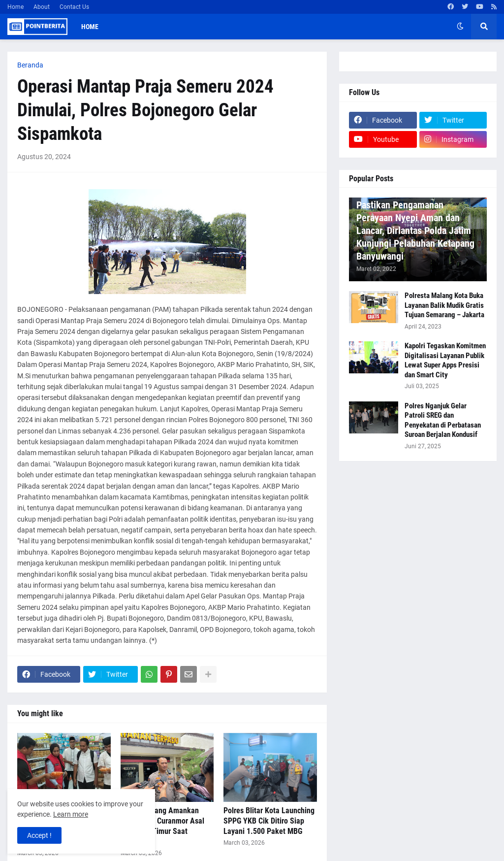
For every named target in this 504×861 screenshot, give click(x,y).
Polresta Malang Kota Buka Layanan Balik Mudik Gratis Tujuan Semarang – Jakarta (444, 305)
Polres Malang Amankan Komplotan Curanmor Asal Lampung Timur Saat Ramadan (162, 826)
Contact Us (74, 7)
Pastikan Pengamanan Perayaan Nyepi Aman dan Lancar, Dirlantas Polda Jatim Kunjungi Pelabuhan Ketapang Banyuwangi (415, 231)
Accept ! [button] (39, 835)
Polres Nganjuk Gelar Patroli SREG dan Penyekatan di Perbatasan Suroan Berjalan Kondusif (443, 420)
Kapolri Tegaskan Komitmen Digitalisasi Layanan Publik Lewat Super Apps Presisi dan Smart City (445, 360)
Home (16, 7)
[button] (460, 27)
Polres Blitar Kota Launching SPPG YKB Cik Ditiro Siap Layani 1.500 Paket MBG (269, 821)
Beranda (30, 65)
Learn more (71, 814)
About (42, 7)
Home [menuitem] (90, 27)
